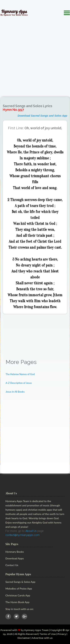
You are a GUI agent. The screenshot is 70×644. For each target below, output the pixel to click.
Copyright (56, 630)
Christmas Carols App (18, 595)
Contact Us (12, 565)
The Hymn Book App (17, 602)
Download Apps (15, 558)
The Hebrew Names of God (20, 374)
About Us (31, 531)
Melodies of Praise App (19, 588)
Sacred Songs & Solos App (20, 582)
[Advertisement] (35, 55)
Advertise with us (42, 638)
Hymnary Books (15, 552)
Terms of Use (48, 634)
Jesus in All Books (15, 392)
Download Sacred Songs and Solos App (42, 116)
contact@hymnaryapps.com (22, 535)
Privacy (62, 634)
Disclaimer (24, 638)
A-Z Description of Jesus (19, 383)
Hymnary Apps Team (36, 630)
